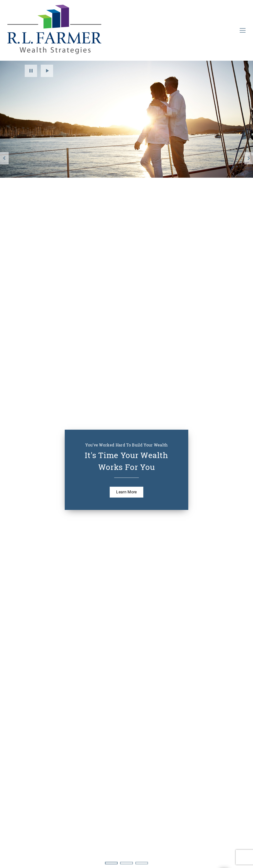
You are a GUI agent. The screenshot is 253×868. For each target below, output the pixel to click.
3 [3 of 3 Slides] (142, 863)
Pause (31, 71)
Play (47, 71)
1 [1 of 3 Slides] (111, 863)
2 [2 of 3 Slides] (126, 863)
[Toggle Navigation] (243, 30)
